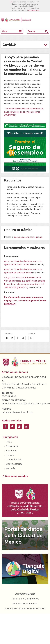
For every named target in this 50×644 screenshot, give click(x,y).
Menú (5, 31)
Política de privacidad (25, 604)
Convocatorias (14, 464)
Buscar (31, 31)
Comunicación (14, 459)
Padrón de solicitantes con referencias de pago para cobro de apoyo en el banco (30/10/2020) (24, 112)
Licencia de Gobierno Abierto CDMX (25, 608)
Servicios (11, 451)
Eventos (11, 455)
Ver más (11, 468)
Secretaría (12, 446)
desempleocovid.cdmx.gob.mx (28, 237)
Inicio (9, 442)
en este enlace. (34, 10)
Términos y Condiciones (25, 599)
